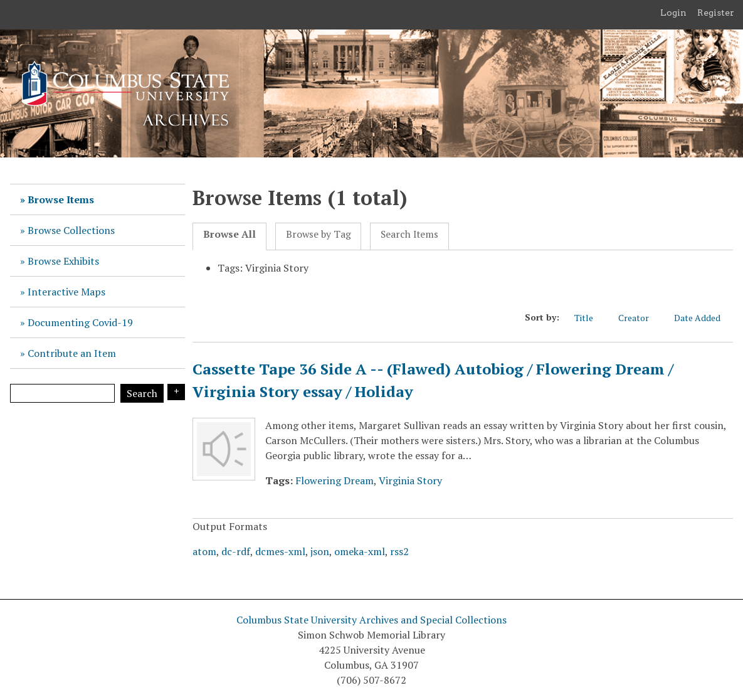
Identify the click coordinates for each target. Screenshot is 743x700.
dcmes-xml (280, 551)
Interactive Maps (66, 292)
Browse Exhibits (63, 261)
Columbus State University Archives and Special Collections (371, 620)
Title (590, 317)
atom (204, 551)
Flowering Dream (335, 480)
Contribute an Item (72, 353)
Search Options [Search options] (176, 392)
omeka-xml (360, 551)
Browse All (229, 234)
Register (716, 13)
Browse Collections (71, 230)
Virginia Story (410, 480)
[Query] (62, 393)
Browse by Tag (319, 234)
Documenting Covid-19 (80, 322)
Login (673, 13)
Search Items (409, 234)
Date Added (703, 317)
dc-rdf (236, 551)
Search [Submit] (142, 393)
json (320, 551)
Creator (640, 317)
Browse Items (61, 199)
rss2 (399, 551)
